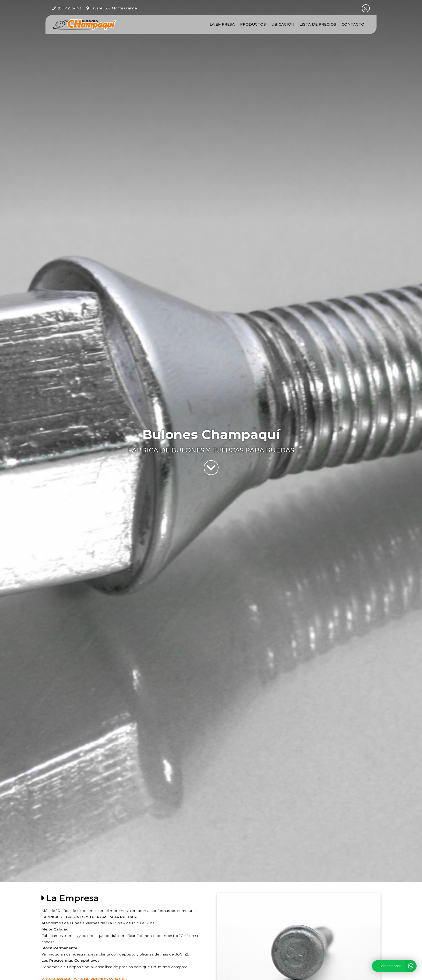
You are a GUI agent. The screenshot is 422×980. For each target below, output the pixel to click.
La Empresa (222, 24)
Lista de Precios (318, 24)
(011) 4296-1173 (70, 8)
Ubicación (283, 24)
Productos (253, 24)
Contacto (353, 24)
